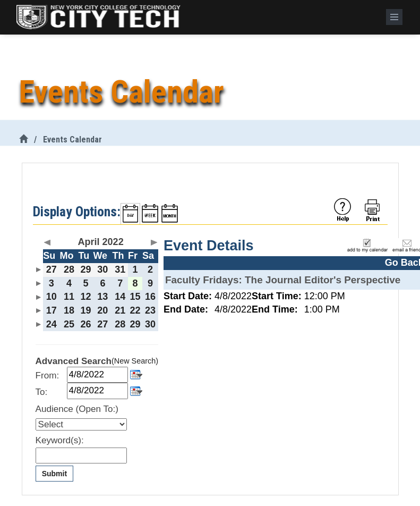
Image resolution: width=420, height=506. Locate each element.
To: (42, 392)
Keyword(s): (60, 440)
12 (85, 297)
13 (102, 297)
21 (120, 310)
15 (135, 297)
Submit (54, 474)
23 (150, 310)
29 (85, 269)
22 (135, 310)
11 (69, 297)
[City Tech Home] (23, 140)
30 (102, 269)
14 (120, 297)
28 (69, 269)
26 (85, 324)
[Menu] (394, 17)
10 (52, 297)
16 (150, 297)
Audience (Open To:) (77, 409)
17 (52, 310)
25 (69, 324)
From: (48, 376)
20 (102, 310)
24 (52, 324)
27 (52, 269)
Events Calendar (72, 140)
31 (120, 269)
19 (85, 310)
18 (69, 310)
